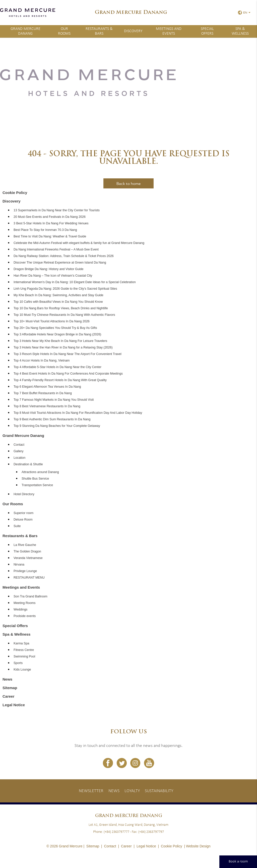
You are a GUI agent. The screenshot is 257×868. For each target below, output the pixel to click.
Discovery (133, 31)
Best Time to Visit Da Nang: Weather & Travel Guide (50, 236)
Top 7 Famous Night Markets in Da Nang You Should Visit (54, 400)
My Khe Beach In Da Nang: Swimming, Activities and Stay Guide (58, 295)
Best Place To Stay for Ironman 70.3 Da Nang (45, 230)
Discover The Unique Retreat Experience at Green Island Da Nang (60, 263)
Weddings (20, 609)
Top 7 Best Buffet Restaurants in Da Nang (43, 393)
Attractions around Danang (40, 472)
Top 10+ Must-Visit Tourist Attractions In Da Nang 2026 (52, 321)
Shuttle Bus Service (35, 479)
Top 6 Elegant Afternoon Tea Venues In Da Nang (47, 387)
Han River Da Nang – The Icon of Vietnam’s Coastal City (53, 276)
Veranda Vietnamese (28, 558)
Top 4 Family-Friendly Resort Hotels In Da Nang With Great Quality (60, 380)
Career (9, 696)
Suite (17, 526)
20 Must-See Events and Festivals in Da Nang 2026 (50, 217)
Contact (19, 445)
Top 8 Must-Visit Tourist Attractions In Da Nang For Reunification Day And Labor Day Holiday (78, 413)
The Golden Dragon (27, 551)
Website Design (198, 846)
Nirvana (19, 565)
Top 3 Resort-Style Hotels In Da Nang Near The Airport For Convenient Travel (68, 354)
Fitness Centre (24, 650)
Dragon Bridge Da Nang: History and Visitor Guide (48, 269)
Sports (18, 663)
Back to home (128, 183)
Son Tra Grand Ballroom (30, 596)
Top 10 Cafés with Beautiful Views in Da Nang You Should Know (58, 302)
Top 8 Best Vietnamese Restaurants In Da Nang (47, 406)
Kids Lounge (22, 670)
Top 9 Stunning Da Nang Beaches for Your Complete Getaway (57, 426)
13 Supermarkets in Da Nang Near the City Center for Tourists (57, 210)
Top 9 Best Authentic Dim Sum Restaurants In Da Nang (52, 419)
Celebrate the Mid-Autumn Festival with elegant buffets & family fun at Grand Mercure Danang (79, 243)
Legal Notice (14, 705)
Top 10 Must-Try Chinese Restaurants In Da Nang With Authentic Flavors (64, 315)
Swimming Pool (24, 656)
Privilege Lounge (25, 571)
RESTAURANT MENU (29, 578)
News (7, 679)
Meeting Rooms (25, 603)
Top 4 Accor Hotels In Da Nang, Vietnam (42, 361)
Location (19, 458)
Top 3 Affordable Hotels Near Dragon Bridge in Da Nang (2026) (57, 334)
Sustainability (159, 791)
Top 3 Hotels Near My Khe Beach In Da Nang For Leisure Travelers (60, 341)
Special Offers (207, 31)
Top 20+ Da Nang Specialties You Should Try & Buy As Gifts (55, 328)
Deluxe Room (23, 520)
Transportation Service (37, 485)
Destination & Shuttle (28, 464)
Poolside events (25, 616)
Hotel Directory (24, 494)
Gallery (19, 451)
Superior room (23, 513)
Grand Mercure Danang (25, 31)
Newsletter (91, 791)
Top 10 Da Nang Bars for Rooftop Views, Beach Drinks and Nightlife (61, 308)
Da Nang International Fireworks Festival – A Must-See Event (56, 249)
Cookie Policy (15, 193)
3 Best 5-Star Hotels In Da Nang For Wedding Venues (51, 223)
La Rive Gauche (25, 545)
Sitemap (10, 688)
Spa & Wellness (16, 634)
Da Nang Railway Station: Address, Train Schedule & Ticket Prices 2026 (64, 256)
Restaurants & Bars (99, 31)
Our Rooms (64, 31)
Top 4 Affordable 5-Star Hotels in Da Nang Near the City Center (57, 367)
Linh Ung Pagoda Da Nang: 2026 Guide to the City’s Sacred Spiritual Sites (65, 289)
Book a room (238, 862)
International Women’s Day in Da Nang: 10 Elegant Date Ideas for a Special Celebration (75, 282)
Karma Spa (21, 643)
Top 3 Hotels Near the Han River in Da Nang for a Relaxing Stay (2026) (63, 347)
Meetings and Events (169, 31)
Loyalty (132, 791)
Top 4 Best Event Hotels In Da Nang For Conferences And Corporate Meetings (68, 374)
